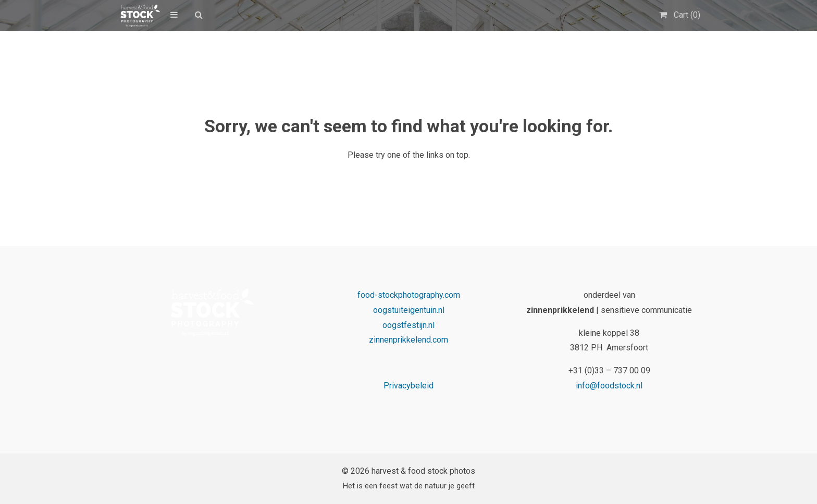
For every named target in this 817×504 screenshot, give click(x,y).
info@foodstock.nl (609, 386)
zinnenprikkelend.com (408, 340)
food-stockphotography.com (409, 295)
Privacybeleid (408, 386)
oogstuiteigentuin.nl (409, 310)
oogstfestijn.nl (408, 325)
